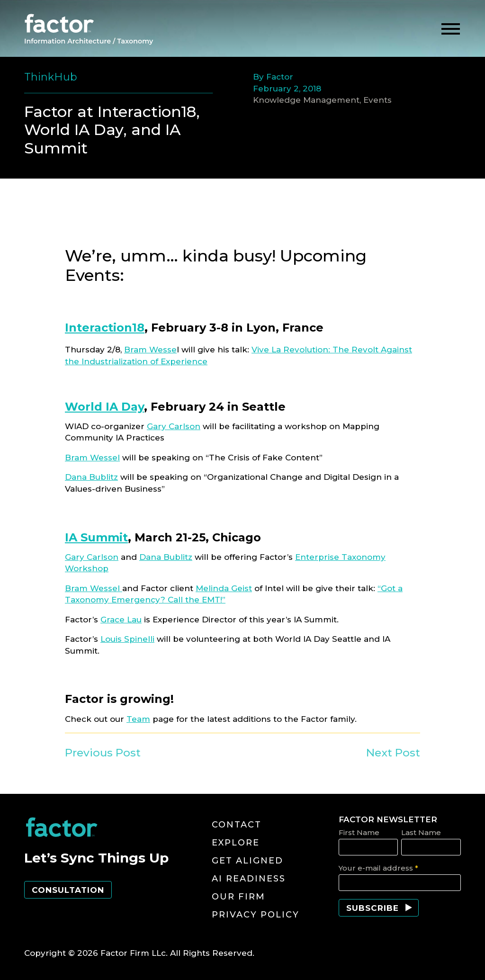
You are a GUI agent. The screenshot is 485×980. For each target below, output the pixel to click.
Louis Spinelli (127, 639)
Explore (236, 843)
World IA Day (104, 407)
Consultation (68, 890)
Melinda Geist (224, 588)
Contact (237, 825)
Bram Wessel (92, 458)
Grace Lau (121, 620)
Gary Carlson (174, 426)
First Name (359, 832)
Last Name (421, 832)
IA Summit (96, 537)
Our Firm (238, 897)
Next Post (393, 753)
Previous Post (103, 753)
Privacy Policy (256, 915)
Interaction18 (105, 328)
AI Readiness (249, 879)
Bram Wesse (150, 350)
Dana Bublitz (91, 477)
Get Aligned (247, 861)
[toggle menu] (451, 29)
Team (138, 719)
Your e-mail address (378, 868)
